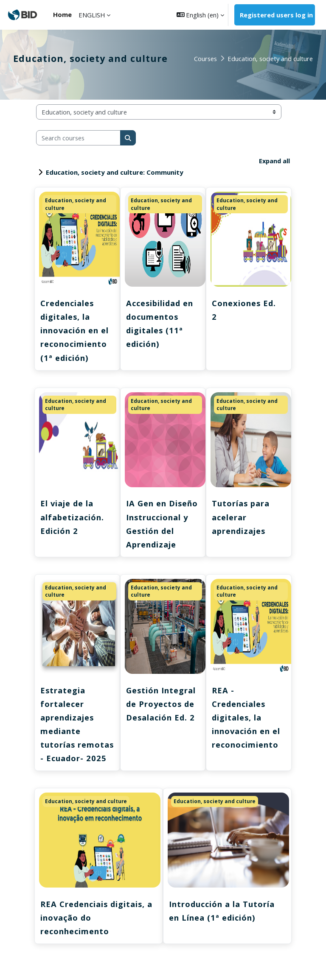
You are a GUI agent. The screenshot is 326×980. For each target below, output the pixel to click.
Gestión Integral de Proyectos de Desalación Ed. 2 (162, 705)
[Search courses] (78, 138)
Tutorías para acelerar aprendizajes (241, 517)
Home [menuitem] (62, 14)
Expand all (274, 161)
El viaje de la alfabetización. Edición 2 (73, 517)
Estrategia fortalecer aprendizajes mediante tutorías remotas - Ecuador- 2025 (71, 732)
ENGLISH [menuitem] (92, 15)
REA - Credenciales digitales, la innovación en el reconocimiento (247, 719)
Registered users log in (276, 15)
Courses (205, 59)
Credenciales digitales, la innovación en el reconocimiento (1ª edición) (75, 331)
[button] (201, 15)
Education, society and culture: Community (115, 172)
